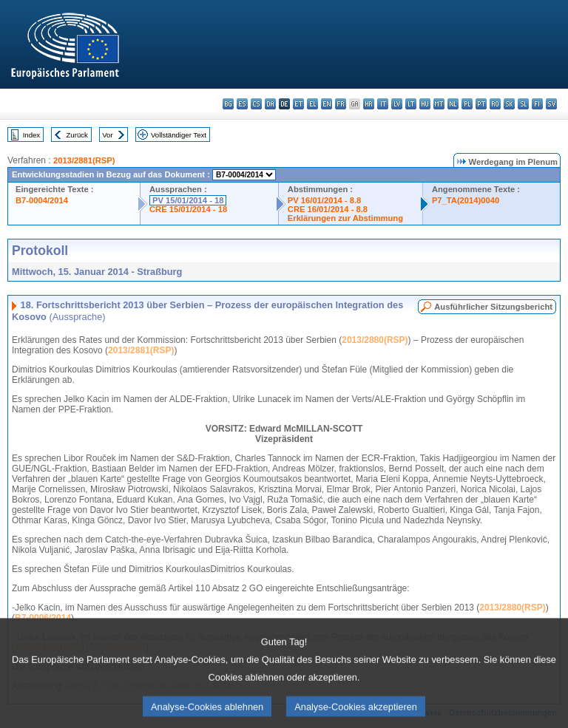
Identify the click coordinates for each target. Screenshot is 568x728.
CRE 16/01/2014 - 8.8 (328, 209)
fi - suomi (537, 104)
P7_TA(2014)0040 (466, 200)
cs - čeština (256, 104)
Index (31, 135)
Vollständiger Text (179, 135)
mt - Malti (439, 104)
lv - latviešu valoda (397, 104)
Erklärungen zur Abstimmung (345, 218)
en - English (327, 104)
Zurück (77, 135)
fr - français (341, 104)
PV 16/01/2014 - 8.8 (325, 200)
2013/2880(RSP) (375, 340)
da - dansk (270, 104)
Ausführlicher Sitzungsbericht (493, 307)
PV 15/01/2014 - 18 (188, 200)
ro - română (495, 104)
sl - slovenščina (523, 104)
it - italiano (383, 104)
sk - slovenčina (509, 104)
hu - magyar (425, 104)
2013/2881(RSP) (84, 160)
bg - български (228, 104)
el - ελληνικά (312, 104)
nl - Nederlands (453, 104)
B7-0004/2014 (42, 200)
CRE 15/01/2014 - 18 (188, 209)
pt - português (481, 104)
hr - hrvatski (369, 104)
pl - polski (467, 104)
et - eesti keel (298, 104)
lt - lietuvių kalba (411, 104)
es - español (242, 104)
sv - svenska (551, 104)
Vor (107, 135)
